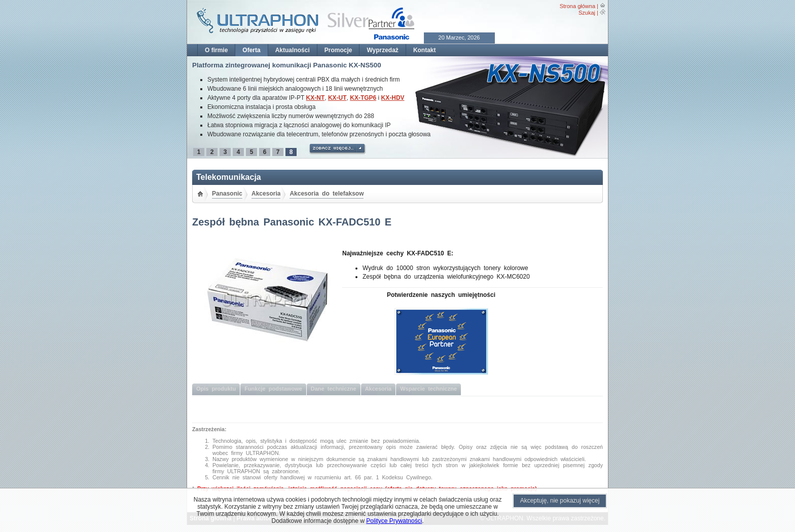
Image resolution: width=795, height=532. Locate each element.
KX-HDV (393, 98)
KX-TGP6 (363, 98)
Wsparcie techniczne (428, 389)
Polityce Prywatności (394, 521)
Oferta (251, 50)
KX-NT (316, 98)
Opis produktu (216, 389)
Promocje (338, 50)
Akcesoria (266, 194)
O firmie (216, 50)
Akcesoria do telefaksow (327, 194)
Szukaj (587, 13)
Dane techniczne (334, 389)
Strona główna (577, 6)
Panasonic (227, 194)
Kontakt (425, 50)
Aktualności (293, 50)
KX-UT (337, 98)
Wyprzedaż (382, 50)
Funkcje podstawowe (273, 389)
